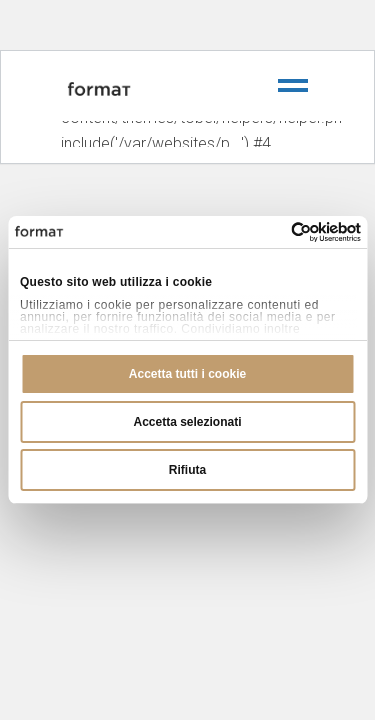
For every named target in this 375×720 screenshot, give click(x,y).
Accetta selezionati (187, 422)
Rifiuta (187, 470)
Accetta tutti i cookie (187, 374)
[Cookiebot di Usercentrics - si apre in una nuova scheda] (274, 232)
